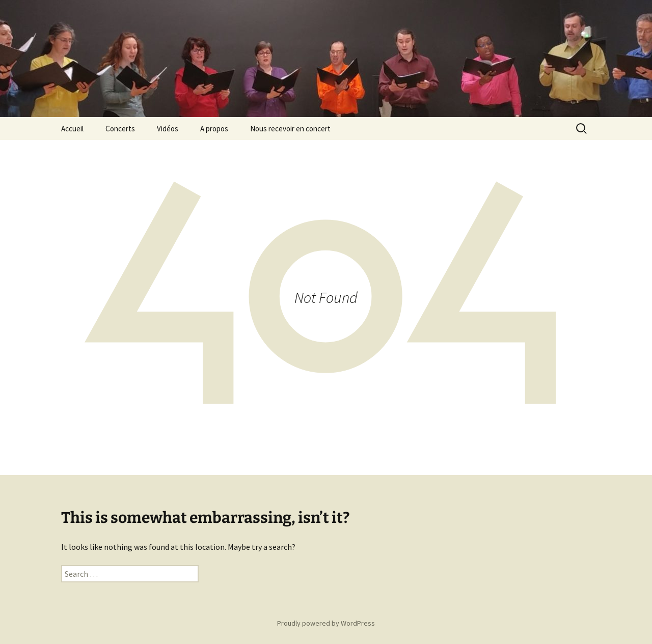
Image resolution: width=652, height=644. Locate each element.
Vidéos (168, 129)
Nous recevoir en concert (290, 129)
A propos (214, 129)
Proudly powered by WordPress (326, 623)
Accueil (72, 129)
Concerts (120, 129)
